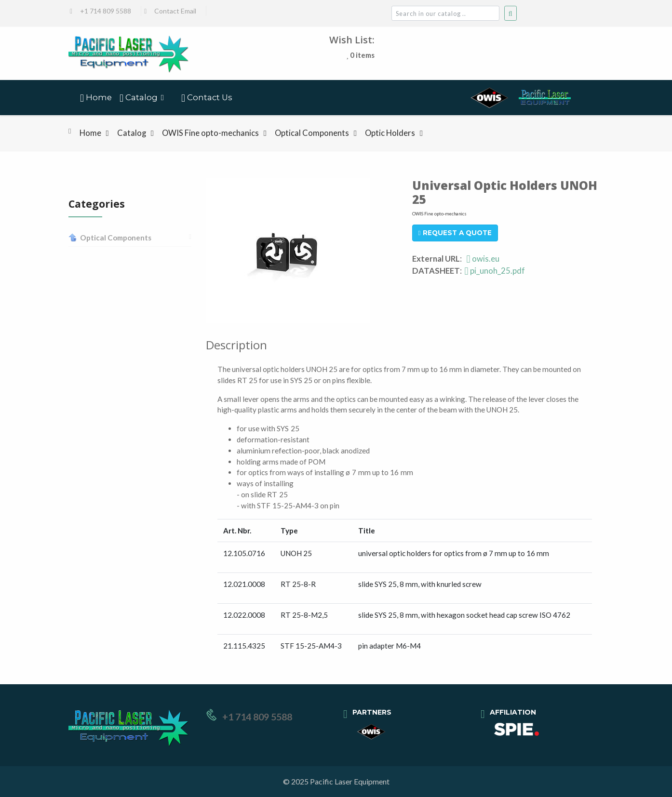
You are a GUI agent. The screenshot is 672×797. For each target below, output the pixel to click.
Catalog (132, 133)
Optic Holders (390, 133)
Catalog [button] (139, 98)
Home (96, 98)
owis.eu (483, 259)
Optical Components (312, 133)
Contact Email (175, 11)
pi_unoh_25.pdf (495, 271)
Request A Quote (455, 233)
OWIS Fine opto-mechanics (210, 133)
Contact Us (207, 98)
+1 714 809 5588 (106, 11)
